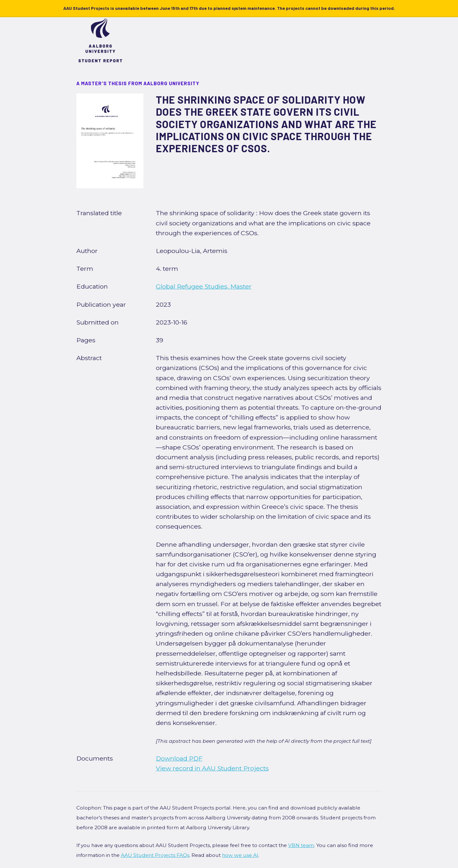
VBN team (301, 845)
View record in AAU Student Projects (212, 768)
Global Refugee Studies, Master (204, 286)
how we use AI (240, 855)
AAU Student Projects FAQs (155, 855)
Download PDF (179, 758)
